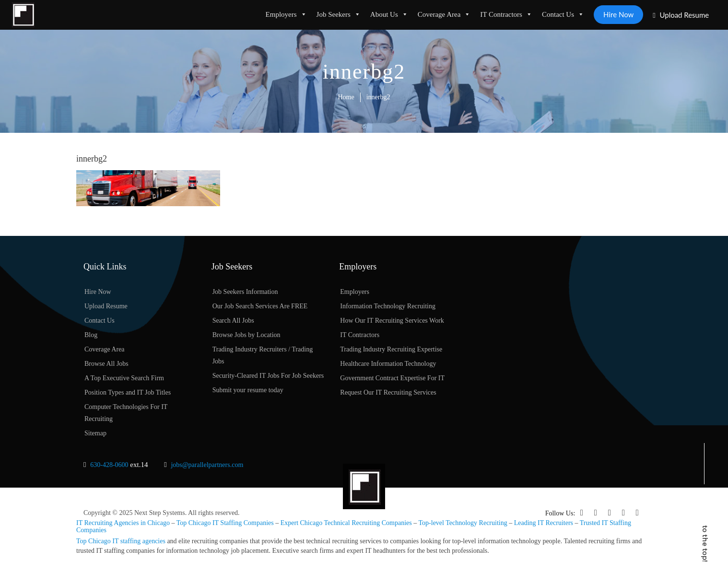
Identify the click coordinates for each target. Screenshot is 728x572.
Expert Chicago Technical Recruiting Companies (346, 523)
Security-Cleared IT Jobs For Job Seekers (268, 376)
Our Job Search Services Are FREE (260, 307)
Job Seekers (338, 14)
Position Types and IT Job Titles (128, 393)
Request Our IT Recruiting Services (388, 393)
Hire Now (618, 14)
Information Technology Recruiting (388, 307)
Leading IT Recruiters (544, 523)
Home (346, 97)
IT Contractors (506, 14)
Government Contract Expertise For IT (392, 379)
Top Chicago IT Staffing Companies (225, 523)
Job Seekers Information (245, 292)
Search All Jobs (233, 321)
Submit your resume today (248, 391)
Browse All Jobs (106, 364)
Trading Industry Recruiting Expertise (391, 350)
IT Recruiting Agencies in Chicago (123, 523)
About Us (389, 14)
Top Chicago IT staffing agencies (121, 541)
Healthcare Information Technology (388, 364)
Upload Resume (681, 15)
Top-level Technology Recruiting (463, 523)
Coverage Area (444, 14)
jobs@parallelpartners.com (207, 465)
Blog (91, 335)
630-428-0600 (109, 465)
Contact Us (563, 14)
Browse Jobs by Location (247, 335)
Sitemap (95, 434)
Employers (286, 14)
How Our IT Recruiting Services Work (392, 321)
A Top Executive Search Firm (124, 379)
